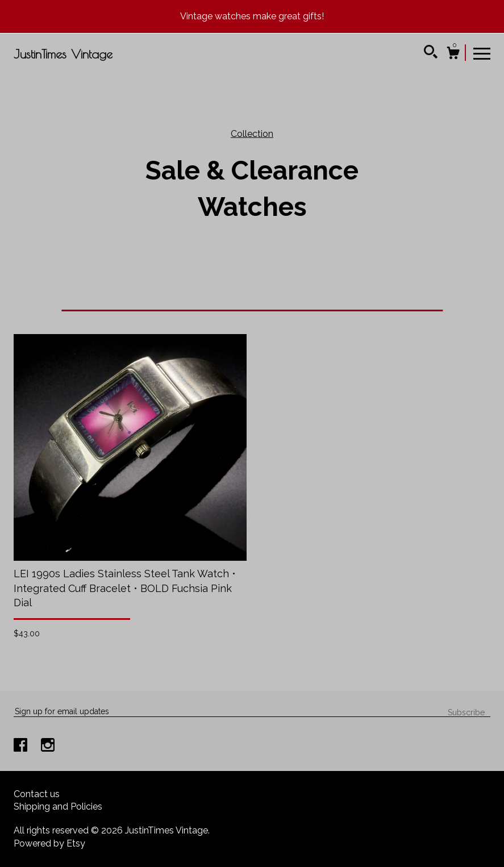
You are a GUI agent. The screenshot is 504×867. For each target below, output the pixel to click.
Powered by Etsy (49, 843)
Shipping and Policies (58, 806)
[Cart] (453, 55)
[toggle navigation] (482, 53)
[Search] (431, 53)
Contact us (37, 794)
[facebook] (22, 746)
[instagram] (48, 746)
